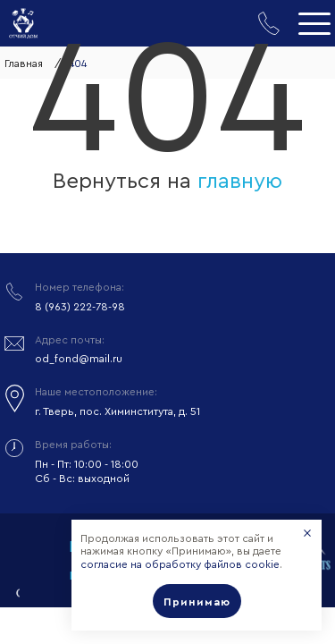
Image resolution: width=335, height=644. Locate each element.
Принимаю (197, 602)
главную (240, 182)
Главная (24, 64)
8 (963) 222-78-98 (80, 307)
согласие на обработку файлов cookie (180, 564)
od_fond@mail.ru (79, 359)
